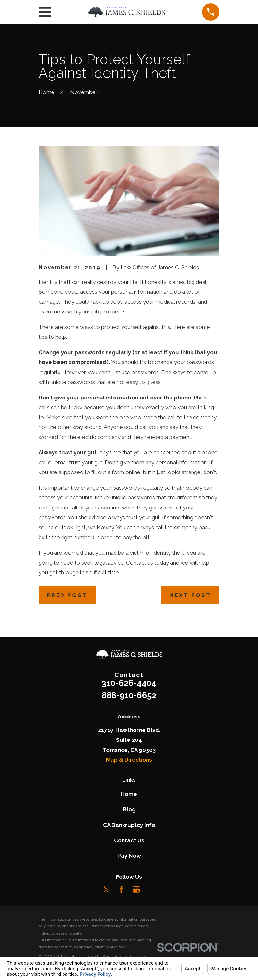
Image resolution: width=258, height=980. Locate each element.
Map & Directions (129, 760)
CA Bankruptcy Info (129, 825)
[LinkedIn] (151, 889)
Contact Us (129, 840)
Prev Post (67, 595)
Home (129, 794)
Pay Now (129, 856)
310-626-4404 (129, 683)
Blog (129, 809)
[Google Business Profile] (136, 889)
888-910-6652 (129, 695)
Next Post (190, 595)
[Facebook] (122, 889)
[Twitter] (107, 889)
